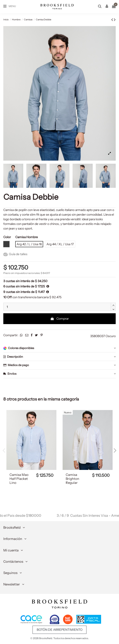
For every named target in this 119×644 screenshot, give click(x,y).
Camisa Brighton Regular (72, 479)
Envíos (59, 374)
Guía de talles (15, 254)
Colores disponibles (59, 348)
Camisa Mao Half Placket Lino (19, 479)
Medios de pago (59, 365)
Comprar (59, 319)
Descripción (59, 357)
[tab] (59, 348)
